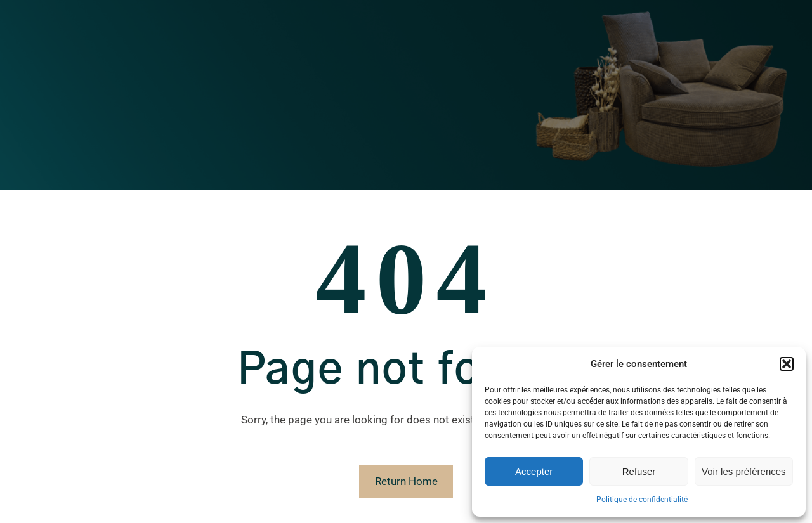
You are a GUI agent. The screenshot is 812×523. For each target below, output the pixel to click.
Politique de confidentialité (642, 500)
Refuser (639, 471)
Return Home (406, 481)
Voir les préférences (744, 471)
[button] (787, 364)
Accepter (534, 471)
